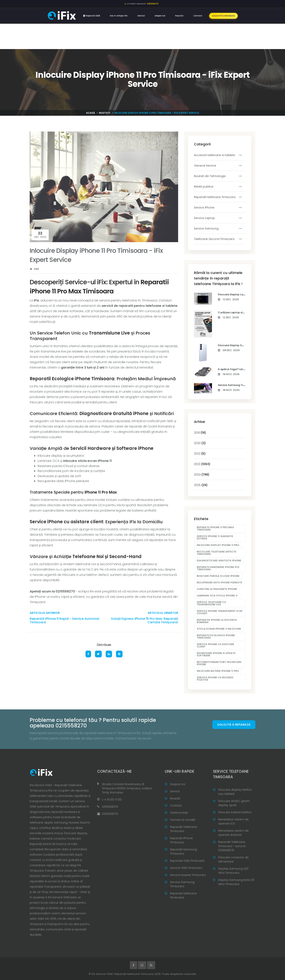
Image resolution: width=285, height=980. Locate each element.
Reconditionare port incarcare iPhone (219, 663)
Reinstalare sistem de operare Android (233, 833)
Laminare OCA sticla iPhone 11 (217, 596)
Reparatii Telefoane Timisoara (184, 829)
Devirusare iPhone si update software (216, 654)
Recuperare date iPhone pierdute (219, 582)
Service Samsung (206, 228)
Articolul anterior (45, 613)
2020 (200, 443)
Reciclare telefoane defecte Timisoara (217, 553)
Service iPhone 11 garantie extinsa (215, 537)
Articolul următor (163, 613)
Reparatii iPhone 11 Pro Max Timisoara (215, 528)
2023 (202, 464)
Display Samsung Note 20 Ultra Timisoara (236, 882)
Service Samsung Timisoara (182, 884)
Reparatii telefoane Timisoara (215, 197)
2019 (200, 433)
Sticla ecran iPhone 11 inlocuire (219, 629)
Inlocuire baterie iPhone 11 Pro (218, 671)
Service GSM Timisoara (186, 868)
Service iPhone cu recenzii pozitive (215, 679)
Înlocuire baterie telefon (235, 812)
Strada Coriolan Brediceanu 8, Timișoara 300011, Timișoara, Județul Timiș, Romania (127, 788)
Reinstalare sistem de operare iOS (233, 821)
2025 (201, 485)
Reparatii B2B (92, 16)
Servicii (141, 16)
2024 (202, 475)
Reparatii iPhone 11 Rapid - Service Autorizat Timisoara (65, 620)
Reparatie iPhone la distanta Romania (217, 621)
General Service (205, 166)
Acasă (91, 113)
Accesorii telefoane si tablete (214, 155)
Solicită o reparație (223, 16)
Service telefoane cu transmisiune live (211, 603)
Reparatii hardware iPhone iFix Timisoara (218, 568)
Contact (198, 16)
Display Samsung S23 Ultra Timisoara (233, 871)
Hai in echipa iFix (119, 16)
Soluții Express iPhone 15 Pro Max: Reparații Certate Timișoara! (145, 620)
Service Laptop (204, 218)
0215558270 (110, 807)
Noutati (179, 16)
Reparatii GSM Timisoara (187, 861)
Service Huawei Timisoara (188, 875)
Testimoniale (179, 813)
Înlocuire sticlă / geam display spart (234, 803)
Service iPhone (204, 208)
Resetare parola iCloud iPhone (218, 576)
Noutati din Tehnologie (210, 176)
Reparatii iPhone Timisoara (181, 840)
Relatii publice (204, 187)
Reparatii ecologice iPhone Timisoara (216, 636)
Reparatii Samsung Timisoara (183, 852)
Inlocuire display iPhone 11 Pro (218, 545)
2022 (200, 454)
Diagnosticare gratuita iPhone (219, 561)
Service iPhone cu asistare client (215, 645)
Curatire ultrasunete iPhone (217, 589)
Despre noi (160, 16)
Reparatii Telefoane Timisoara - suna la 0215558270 (232, 846)
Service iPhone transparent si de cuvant (220, 612)
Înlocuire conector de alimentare (233, 859)
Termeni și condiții (183, 820)
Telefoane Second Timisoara (214, 239)
